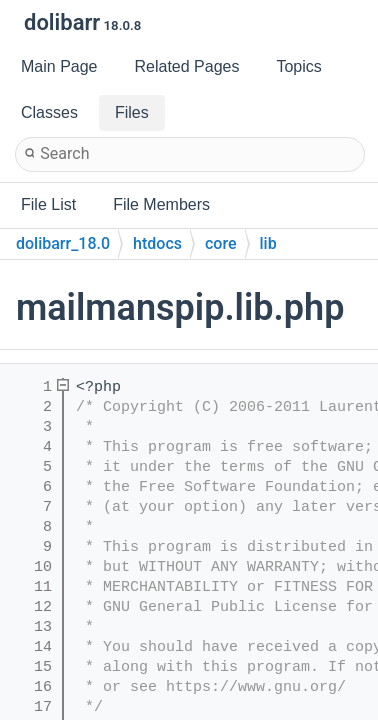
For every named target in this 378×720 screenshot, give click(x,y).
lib (268, 243)
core (221, 243)
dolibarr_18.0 (63, 243)
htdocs (157, 243)
